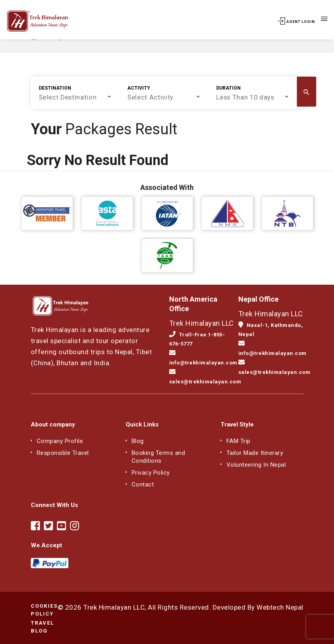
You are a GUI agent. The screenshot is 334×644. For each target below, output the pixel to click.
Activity (132, 88)
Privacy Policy (153, 472)
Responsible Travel (65, 453)
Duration (215, 88)
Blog (138, 441)
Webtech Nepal (280, 607)
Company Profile (61, 441)
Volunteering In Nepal (258, 465)
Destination (55, 88)
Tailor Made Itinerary (257, 453)
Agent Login (296, 22)
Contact (143, 484)
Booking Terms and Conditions (160, 457)
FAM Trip (240, 441)
